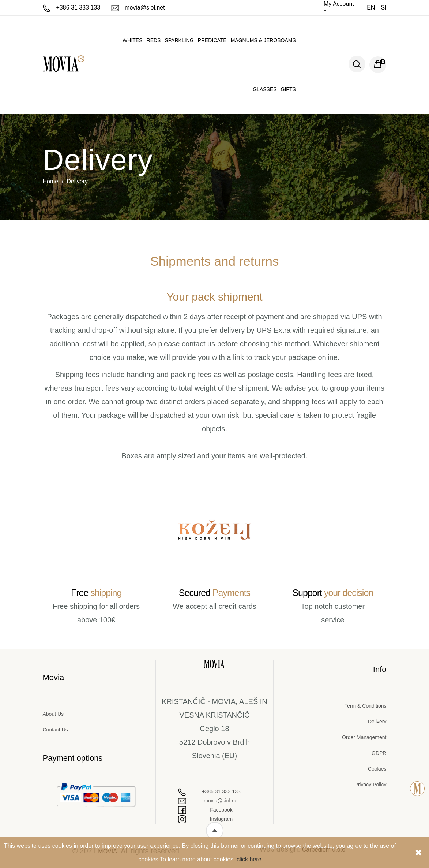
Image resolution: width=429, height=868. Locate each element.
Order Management (364, 737)
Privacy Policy (370, 785)
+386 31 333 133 (72, 8)
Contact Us (55, 730)
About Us (53, 714)
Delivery (377, 722)
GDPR (379, 753)
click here (249, 859)
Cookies (377, 769)
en (371, 8)
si (383, 8)
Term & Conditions (365, 706)
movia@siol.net (138, 8)
